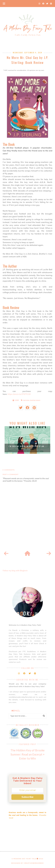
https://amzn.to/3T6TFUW (19, 394)
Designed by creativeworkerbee (27, 863)
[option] (27, 440)
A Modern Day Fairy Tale (24, 859)
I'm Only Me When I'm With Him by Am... (27, 446)
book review (26, 400)
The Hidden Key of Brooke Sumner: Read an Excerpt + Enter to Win (27, 754)
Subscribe (27, 797)
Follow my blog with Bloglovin (15, 571)
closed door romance (35, 400)
